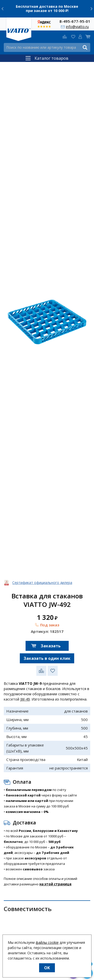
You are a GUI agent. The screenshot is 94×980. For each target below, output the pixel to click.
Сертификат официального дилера (42, 583)
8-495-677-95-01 (75, 21)
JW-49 (25, 699)
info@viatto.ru (77, 27)
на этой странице (55, 884)
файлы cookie (47, 942)
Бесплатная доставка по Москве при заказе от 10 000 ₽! (47, 8)
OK (47, 968)
